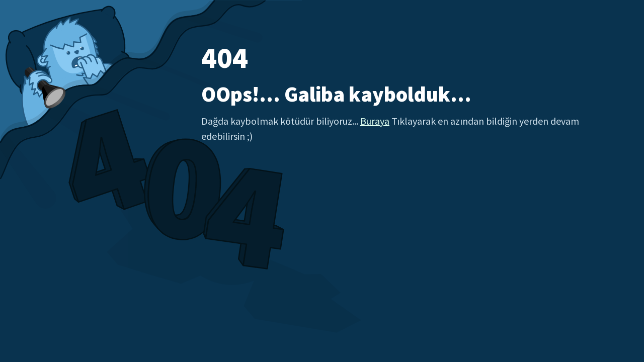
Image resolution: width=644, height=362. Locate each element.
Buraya (375, 121)
